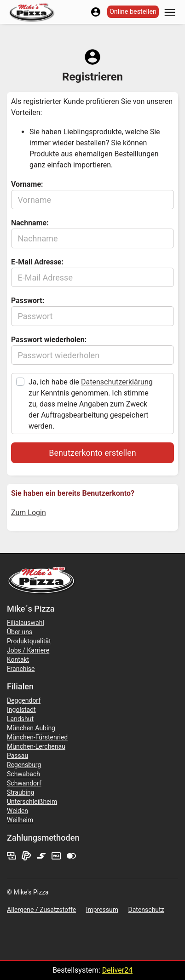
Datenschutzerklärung (117, 382)
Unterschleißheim (32, 802)
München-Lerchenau (36, 746)
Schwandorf (24, 783)
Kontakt (18, 659)
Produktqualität (29, 641)
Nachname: (30, 223)
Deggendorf (24, 700)
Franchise (21, 669)
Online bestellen (133, 12)
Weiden (17, 811)
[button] (170, 12)
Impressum (102, 910)
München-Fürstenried (37, 737)
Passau (17, 756)
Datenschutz (146, 910)
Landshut (20, 719)
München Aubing (31, 728)
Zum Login (29, 513)
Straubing (21, 792)
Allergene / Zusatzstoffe (41, 910)
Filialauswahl (26, 623)
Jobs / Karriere (28, 650)
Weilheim (20, 820)
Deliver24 (117, 970)
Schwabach (23, 774)
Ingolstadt (21, 710)
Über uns (20, 632)
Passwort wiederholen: (49, 340)
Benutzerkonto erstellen (92, 453)
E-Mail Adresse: (37, 262)
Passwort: (28, 301)
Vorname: (27, 184)
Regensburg (24, 765)
